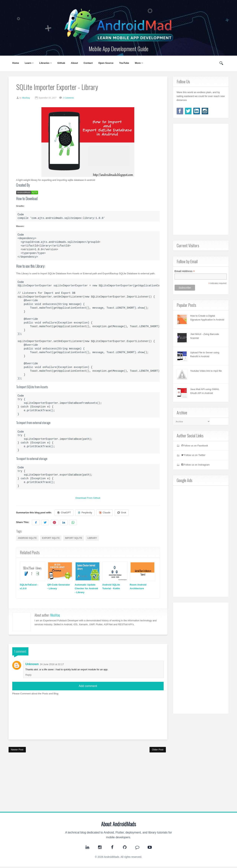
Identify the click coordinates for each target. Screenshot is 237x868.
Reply (29, 676)
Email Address (185, 271)
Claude (106, 513)
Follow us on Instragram (195, 465)
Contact (88, 63)
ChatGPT (66, 513)
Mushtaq (55, 617)
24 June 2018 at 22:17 (52, 666)
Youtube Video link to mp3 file (206, 371)
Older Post (158, 751)
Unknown (32, 666)
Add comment (88, 687)
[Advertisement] (88, 784)
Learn (29, 63)
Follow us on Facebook (195, 446)
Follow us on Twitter (193, 455)
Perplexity (87, 513)
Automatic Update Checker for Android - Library (86, 589)
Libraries (45, 63)
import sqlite (75, 539)
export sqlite (52, 539)
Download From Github (88, 499)
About (74, 63)
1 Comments (70, 98)
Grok (123, 513)
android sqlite (29, 539)
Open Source (106, 63)
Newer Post (17, 751)
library (94, 539)
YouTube (124, 63)
